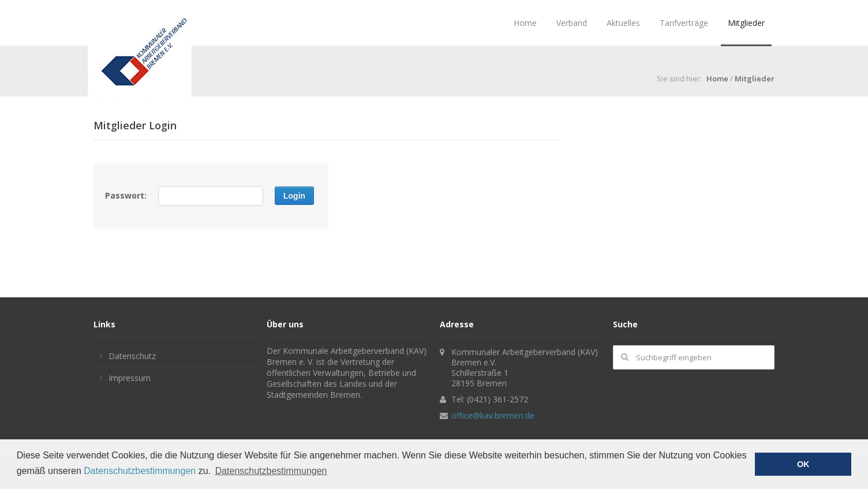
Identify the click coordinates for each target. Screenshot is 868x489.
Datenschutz (132, 356)
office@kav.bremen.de (493, 415)
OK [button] (803, 464)
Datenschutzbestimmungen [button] (271, 471)
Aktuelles (623, 23)
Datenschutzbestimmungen (140, 471)
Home (525, 23)
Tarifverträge (684, 23)
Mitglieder (746, 23)
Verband (572, 23)
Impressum (130, 378)
